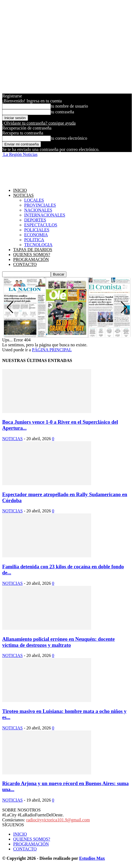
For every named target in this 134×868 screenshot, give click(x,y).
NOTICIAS (23, 195)
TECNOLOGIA (38, 245)
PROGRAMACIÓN (31, 259)
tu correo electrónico (69, 138)
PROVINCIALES (40, 205)
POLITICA (34, 240)
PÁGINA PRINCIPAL (52, 350)
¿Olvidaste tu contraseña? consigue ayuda (39, 123)
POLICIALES (37, 230)
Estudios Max (92, 858)
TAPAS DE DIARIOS (33, 250)
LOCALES (34, 200)
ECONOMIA (36, 235)
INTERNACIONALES (45, 215)
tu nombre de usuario (69, 106)
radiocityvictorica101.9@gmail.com (58, 820)
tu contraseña (62, 112)
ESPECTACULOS (41, 225)
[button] (124, 307)
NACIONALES (38, 210)
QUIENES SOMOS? (32, 255)
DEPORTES (35, 220)
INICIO (20, 190)
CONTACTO (25, 264)
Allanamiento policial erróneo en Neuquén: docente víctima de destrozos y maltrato (58, 642)
